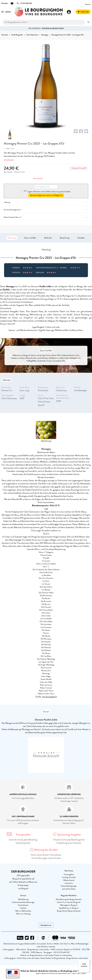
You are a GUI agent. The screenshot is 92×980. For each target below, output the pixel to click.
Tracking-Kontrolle (69, 877)
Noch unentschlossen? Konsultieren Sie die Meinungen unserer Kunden (46, 856)
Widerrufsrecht (69, 880)
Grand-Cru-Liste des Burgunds (69, 902)
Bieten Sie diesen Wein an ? (46, 217)
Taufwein (23, 908)
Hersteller (81, 238)
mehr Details (9, 160)
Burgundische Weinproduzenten (69, 911)
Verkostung (12, 238)
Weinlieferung (23, 899)
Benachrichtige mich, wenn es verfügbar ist (46, 195)
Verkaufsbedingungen (69, 886)
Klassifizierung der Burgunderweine (69, 899)
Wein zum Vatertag (23, 914)
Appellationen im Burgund (69, 908)
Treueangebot (69, 874)
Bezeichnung (65, 238)
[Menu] (88, 961)
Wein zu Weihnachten (23, 911)
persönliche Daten (69, 889)
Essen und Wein (30, 238)
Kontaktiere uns (46, 925)
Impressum (69, 883)
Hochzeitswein (23, 905)
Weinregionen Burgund (69, 905)
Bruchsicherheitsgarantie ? (46, 210)
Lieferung (46, 202)
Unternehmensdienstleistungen (23, 902)
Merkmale (48, 238)
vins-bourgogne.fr (49, 697)
